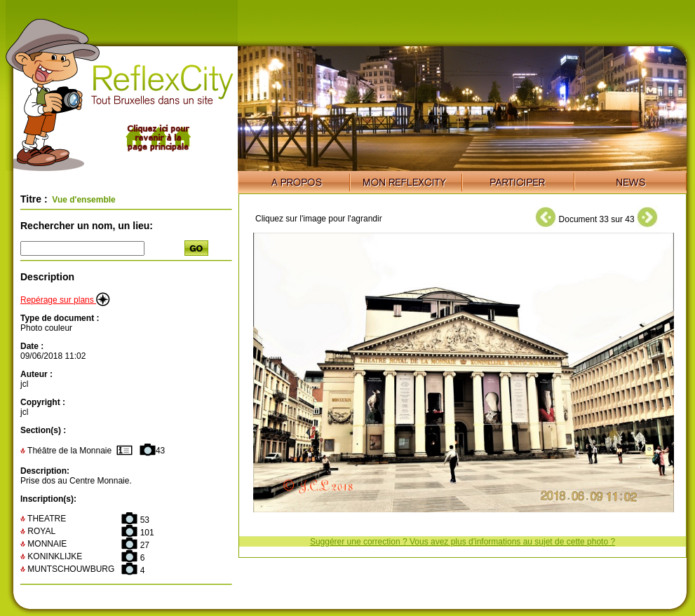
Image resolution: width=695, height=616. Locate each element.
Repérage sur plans (65, 300)
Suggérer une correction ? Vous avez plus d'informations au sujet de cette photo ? (463, 542)
